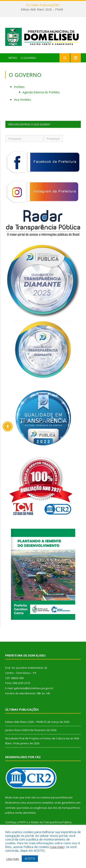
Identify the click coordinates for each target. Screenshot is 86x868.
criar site (30, 797)
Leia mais (57, 847)
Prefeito (19, 87)
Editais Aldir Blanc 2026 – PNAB (42, 9)
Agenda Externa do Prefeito (41, 92)
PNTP (23, 822)
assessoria (34, 803)
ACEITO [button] (30, 858)
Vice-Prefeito (22, 100)
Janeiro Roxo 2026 (16, 730)
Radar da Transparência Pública (51, 822)
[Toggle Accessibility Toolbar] (8, 426)
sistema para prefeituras (56, 797)
